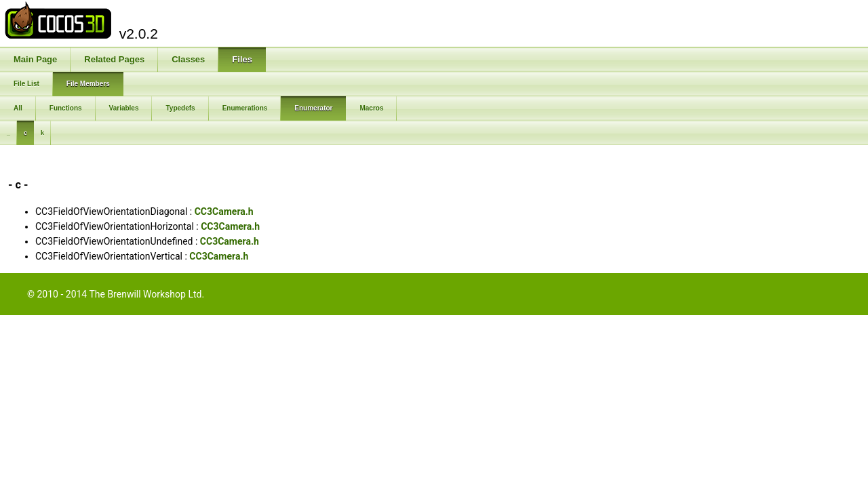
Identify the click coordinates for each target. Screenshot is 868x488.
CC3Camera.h (224, 211)
